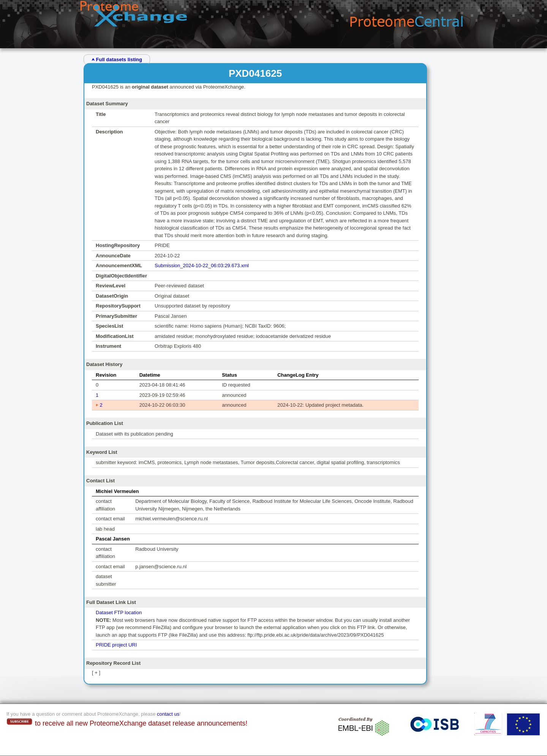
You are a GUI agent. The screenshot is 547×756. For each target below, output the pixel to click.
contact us (168, 714)
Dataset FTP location (119, 613)
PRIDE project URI (116, 645)
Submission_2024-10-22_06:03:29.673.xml (202, 265)
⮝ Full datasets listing (117, 59)
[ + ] (96, 673)
